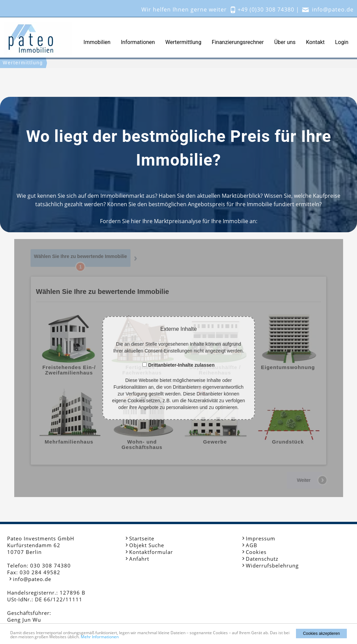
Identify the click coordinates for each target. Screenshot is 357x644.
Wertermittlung (183, 42)
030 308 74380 (51, 565)
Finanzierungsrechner (238, 42)
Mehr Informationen (100, 637)
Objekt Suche (147, 545)
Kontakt (315, 42)
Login (342, 42)
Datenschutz (262, 559)
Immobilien (97, 42)
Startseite (142, 538)
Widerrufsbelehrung (272, 565)
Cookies (256, 552)
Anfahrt (139, 559)
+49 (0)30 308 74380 (266, 9)
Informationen (138, 42)
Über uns (285, 42)
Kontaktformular (151, 552)
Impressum (261, 538)
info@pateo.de (333, 9)
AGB (252, 545)
